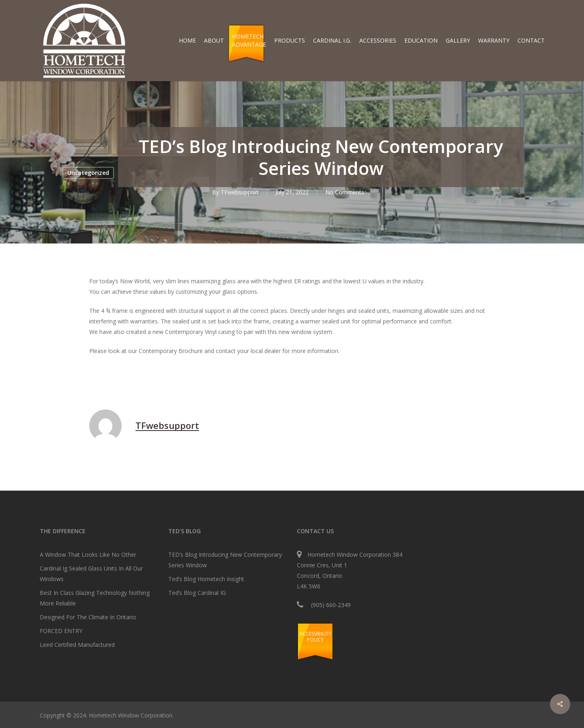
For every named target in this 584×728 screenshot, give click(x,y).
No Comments (345, 192)
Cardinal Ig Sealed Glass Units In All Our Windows (91, 574)
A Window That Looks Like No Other (88, 555)
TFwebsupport (240, 192)
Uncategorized (88, 173)
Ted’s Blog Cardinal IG (197, 593)
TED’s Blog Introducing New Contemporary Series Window (225, 560)
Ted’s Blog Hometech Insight (206, 579)
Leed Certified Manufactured (77, 645)
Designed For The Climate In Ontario (88, 617)
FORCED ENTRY (61, 631)
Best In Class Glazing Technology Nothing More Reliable (95, 598)
